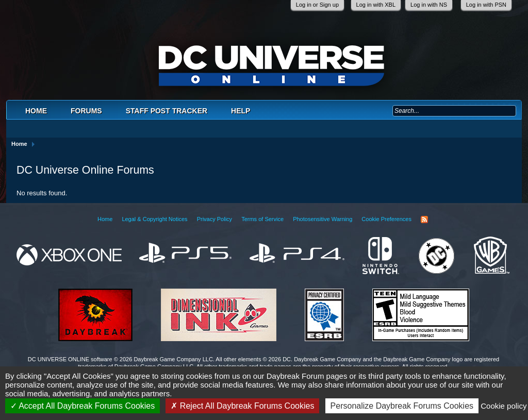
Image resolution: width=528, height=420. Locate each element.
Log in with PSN (486, 5)
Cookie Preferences (386, 219)
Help (241, 111)
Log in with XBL (376, 5)
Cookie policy (504, 406)
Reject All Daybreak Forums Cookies (242, 406)
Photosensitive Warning (323, 219)
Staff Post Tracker (167, 111)
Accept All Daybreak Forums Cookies (83, 406)
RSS (424, 220)
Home (36, 111)
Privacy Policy (214, 219)
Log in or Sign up (317, 5)
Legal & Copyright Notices (154, 219)
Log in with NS (429, 5)
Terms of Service (262, 219)
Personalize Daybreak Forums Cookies (402, 406)
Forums (86, 111)
